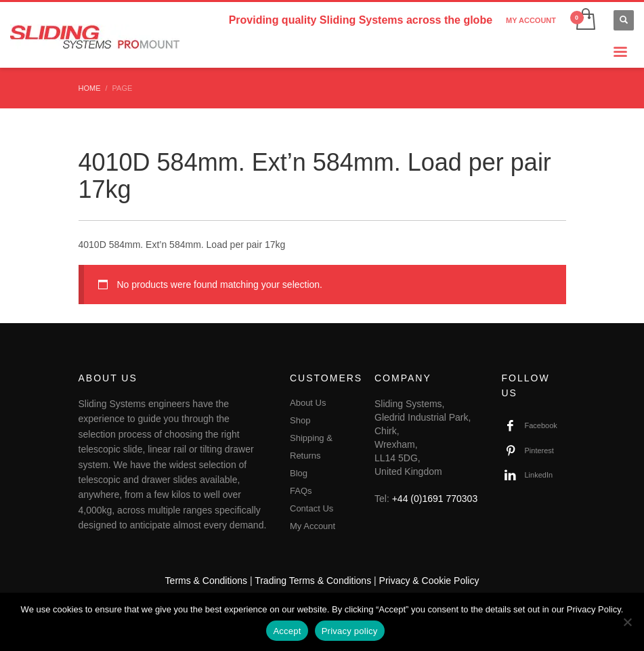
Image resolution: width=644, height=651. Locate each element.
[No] (627, 622)
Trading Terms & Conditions (313, 581)
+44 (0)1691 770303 (435, 499)
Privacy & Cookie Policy (429, 581)
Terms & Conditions (206, 581)
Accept (287, 631)
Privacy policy (350, 631)
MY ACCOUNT (531, 20)
